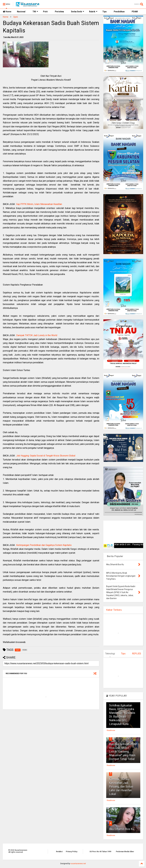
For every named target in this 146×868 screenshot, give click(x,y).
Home (7, 12)
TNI (35, 12)
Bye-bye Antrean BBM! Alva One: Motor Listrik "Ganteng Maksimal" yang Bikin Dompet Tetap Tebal (123, 752)
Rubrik (93, 12)
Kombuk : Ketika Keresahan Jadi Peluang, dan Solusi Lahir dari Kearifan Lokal (121, 787)
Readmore (111, 730)
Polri (45, 12)
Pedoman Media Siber (125, 852)
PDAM (135, 12)
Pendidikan (119, 12)
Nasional (21, 12)
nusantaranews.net (78, 864)
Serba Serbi (78, 12)
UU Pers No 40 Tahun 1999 (100, 852)
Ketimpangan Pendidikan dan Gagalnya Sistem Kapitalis (44, 545)
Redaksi (59, 852)
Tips (105, 12)
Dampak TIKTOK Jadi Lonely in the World (37, 335)
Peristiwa (59, 12)
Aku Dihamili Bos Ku (122, 829)
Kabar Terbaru (114, 610)
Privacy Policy (72, 852)
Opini (16, 17)
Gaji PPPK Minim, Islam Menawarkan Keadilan (39, 204)
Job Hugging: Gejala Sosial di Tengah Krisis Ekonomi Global (46, 456)
